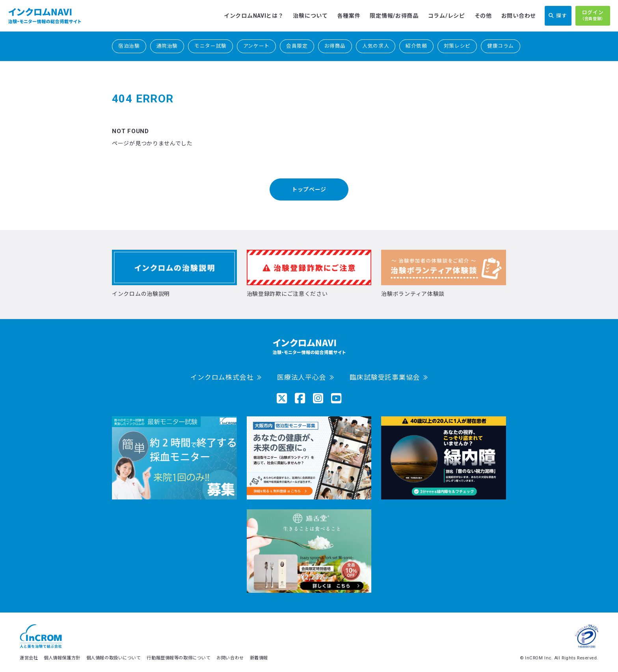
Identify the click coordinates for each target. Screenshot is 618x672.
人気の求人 (376, 46)
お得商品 (335, 46)
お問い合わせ (519, 16)
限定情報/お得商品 (394, 16)
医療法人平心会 (302, 378)
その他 (483, 16)
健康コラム (501, 46)
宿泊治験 (129, 46)
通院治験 (167, 46)
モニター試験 (210, 46)
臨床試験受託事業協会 (385, 378)
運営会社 (29, 658)
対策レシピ (457, 46)
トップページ (309, 189)
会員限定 (297, 46)
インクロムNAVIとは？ (254, 16)
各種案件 (349, 16)
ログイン (593, 16)
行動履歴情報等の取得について (179, 658)
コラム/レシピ (447, 16)
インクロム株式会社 (222, 378)
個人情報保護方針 (62, 658)
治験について (310, 16)
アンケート (256, 46)
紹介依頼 (416, 46)
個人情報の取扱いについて (114, 658)
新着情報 (259, 658)
